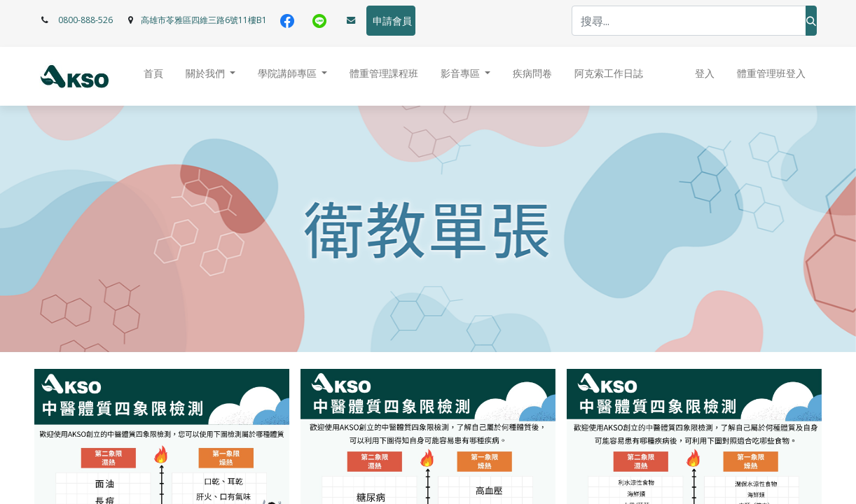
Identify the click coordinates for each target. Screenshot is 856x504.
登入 (705, 73)
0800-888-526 (85, 20)
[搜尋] (811, 21)
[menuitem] (153, 77)
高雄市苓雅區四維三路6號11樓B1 (204, 20)
